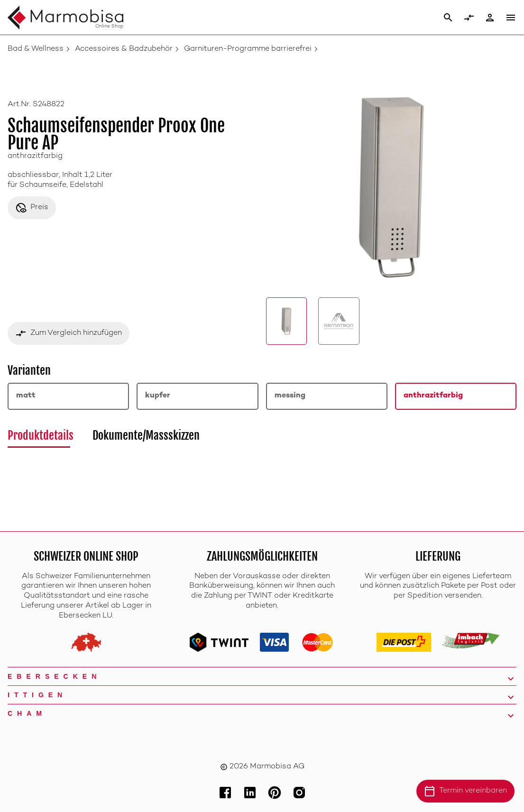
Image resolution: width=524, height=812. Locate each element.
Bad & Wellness (36, 49)
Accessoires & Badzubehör (124, 49)
